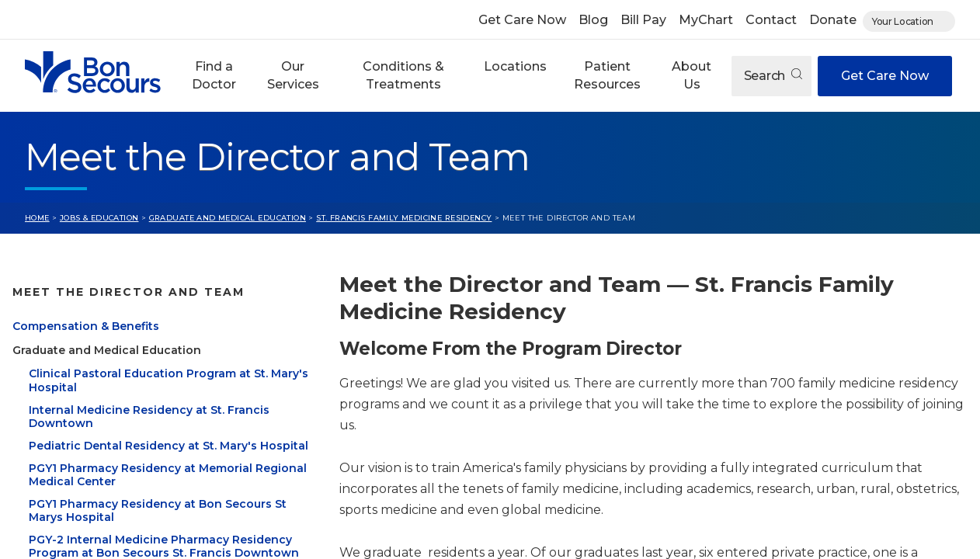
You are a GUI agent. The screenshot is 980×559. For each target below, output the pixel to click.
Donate (833, 20)
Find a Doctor (214, 75)
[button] (214, 76)
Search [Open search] (773, 76)
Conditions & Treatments (403, 75)
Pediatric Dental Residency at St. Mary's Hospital (169, 446)
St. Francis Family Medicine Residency (404, 218)
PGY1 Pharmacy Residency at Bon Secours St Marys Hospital (158, 511)
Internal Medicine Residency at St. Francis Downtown (149, 417)
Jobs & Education (99, 218)
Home (37, 218)
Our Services (293, 75)
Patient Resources (607, 75)
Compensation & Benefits (86, 326)
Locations (515, 66)
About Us (692, 75)
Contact (771, 20)
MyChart (706, 20)
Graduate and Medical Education (228, 218)
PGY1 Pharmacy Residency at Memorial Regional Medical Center (168, 475)
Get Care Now (522, 20)
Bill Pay (643, 20)
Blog (593, 20)
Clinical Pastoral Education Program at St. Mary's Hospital (169, 380)
